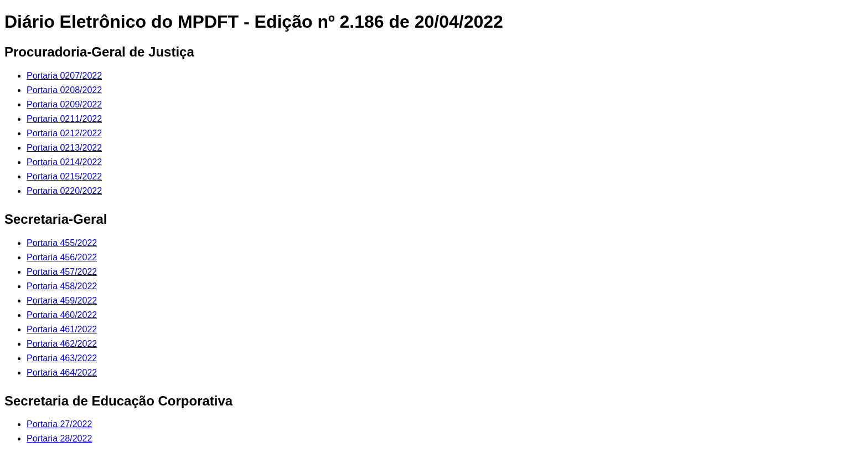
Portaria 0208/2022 (64, 90)
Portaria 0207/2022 (64, 76)
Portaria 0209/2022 (64, 104)
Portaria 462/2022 (62, 344)
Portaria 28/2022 (59, 438)
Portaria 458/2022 (62, 286)
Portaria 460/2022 (62, 315)
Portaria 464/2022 (62, 373)
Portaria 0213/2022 (64, 148)
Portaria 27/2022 (59, 424)
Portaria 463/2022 (62, 358)
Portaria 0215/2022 (64, 176)
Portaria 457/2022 (62, 272)
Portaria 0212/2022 (64, 133)
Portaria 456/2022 (62, 257)
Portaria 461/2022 (62, 329)
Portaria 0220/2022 (64, 191)
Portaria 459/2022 (62, 301)
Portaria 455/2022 (62, 243)
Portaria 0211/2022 (64, 119)
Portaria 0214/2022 (64, 162)
